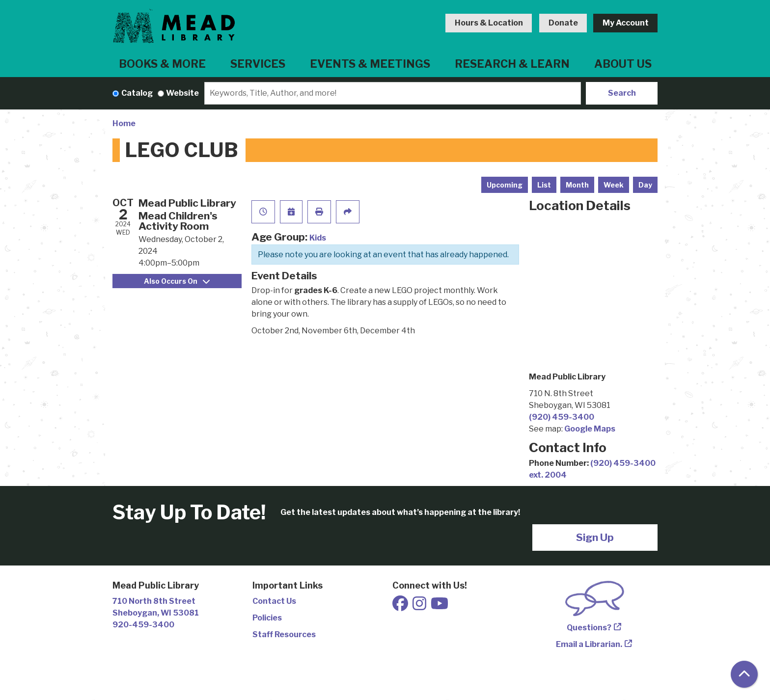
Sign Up (595, 537)
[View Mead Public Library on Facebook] (401, 606)
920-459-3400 (143, 625)
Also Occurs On (177, 281)
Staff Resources (284, 634)
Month (577, 185)
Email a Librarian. (589, 644)
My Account (626, 23)
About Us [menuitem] (623, 64)
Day (645, 185)
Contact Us (274, 601)
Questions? (589, 628)
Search (622, 93)
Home (124, 123)
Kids (318, 238)
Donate (563, 23)
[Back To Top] (744, 674)
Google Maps (590, 429)
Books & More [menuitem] (162, 64)
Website (182, 93)
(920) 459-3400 (562, 417)
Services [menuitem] (258, 64)
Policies (267, 618)
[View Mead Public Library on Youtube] (440, 606)
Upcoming (505, 185)
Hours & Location (489, 23)
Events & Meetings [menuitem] (370, 64)
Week (614, 185)
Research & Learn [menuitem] (512, 64)
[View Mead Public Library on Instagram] (420, 606)
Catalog (137, 93)
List (544, 185)
